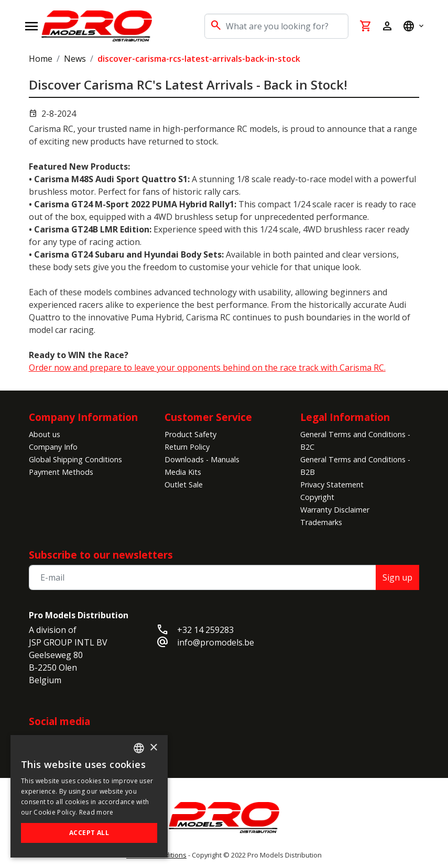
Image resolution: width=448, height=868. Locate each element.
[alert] (89, 796)
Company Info (53, 447)
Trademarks (321, 522)
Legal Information (345, 417)
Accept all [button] (89, 833)
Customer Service (208, 417)
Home (41, 59)
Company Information (83, 417)
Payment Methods (61, 472)
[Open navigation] (31, 26)
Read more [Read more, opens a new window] (96, 812)
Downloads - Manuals (202, 459)
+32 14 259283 (205, 630)
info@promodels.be (216, 642)
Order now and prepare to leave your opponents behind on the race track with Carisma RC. (207, 368)
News (75, 59)
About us (45, 434)
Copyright (317, 497)
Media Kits (183, 472)
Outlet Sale (184, 485)
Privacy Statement (332, 485)
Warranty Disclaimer (335, 510)
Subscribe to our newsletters (101, 555)
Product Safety (190, 434)
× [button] (153, 748)
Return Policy (187, 447)
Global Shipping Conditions (75, 459)
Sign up (397, 577)
